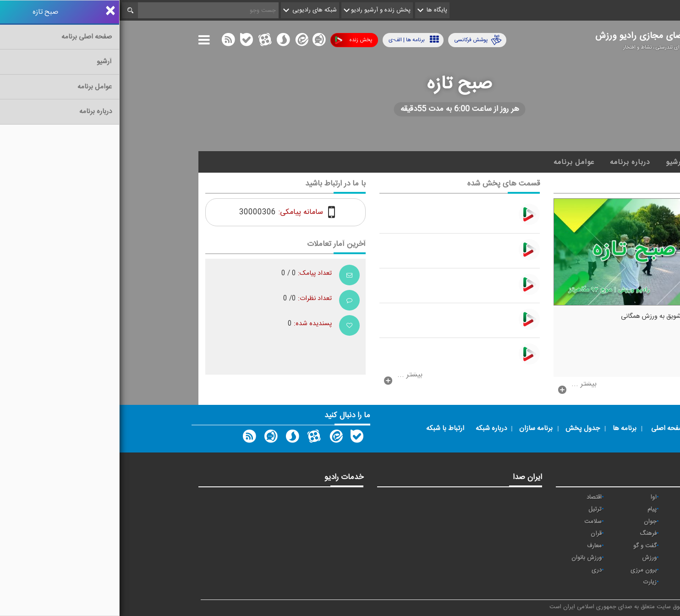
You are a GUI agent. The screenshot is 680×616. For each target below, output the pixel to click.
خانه (587, 162)
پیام (532, 509)
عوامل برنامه (454, 162)
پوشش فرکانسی (358, 40)
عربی (586, 570)
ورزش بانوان (467, 558)
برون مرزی (524, 570)
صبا (588, 534)
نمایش (584, 558)
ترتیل (475, 509)
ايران (586, 509)
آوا (534, 497)
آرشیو (555, 162)
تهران (585, 522)
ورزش (530, 558)
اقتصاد (474, 497)
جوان (531, 522)
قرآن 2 (584, 546)
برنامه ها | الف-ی (294, 40)
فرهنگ (529, 534)
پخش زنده (234, 40)
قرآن (477, 534)
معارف (475, 546)
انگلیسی (582, 582)
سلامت (473, 522)
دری (477, 570)
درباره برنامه (510, 162)
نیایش (584, 497)
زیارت (530, 582)
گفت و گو (525, 546)
